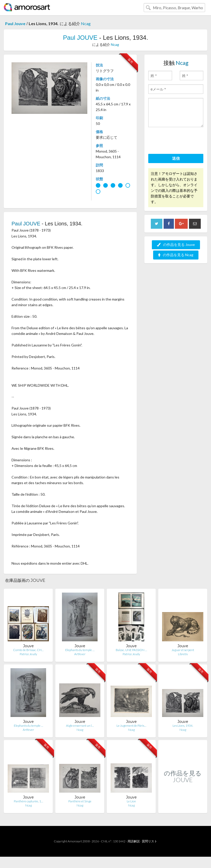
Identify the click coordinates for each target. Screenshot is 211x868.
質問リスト (150, 841)
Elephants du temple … (80, 650)
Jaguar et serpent (183, 650)
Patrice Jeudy (28, 654)
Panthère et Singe (80, 801)
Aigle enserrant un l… (80, 726)
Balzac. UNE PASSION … (131, 650)
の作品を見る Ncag (176, 255)
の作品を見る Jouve (176, 245)
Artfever (80, 654)
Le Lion (131, 801)
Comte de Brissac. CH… (28, 650)
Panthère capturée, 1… (28, 801)
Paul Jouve (15, 23)
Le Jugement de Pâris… (131, 726)
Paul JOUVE (80, 38)
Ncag (86, 23)
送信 (176, 158)
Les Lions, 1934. (183, 726)
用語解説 (134, 841)
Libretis (183, 654)
